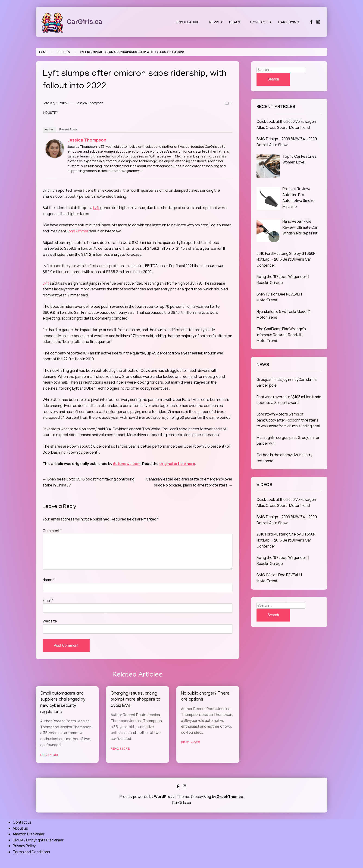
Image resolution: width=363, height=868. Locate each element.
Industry (64, 52)
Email (48, 600)
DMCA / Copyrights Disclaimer (38, 840)
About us (20, 828)
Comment (52, 531)
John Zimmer (78, 231)
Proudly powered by (147, 797)
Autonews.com (127, 464)
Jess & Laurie (187, 22)
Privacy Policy (24, 846)
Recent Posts (68, 129)
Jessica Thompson (90, 103)
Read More (50, 755)
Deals (235, 22)
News (214, 22)
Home (43, 52)
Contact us (22, 822)
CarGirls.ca (84, 22)
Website (50, 621)
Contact (259, 22)
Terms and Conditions (31, 852)
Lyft (96, 208)
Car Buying (289, 22)
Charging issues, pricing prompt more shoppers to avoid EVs (136, 700)
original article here (177, 464)
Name (49, 580)
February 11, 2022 (55, 103)
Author (49, 129)
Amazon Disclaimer (29, 834)
